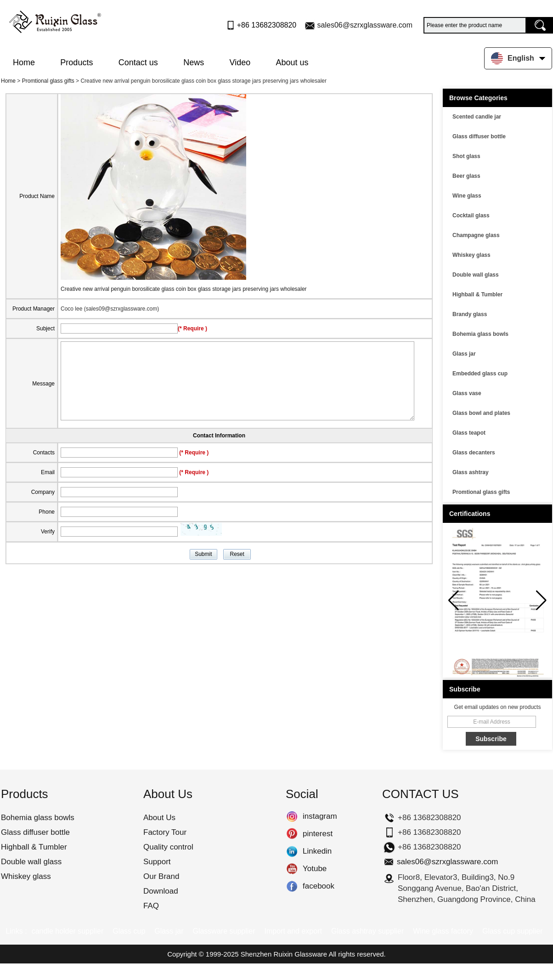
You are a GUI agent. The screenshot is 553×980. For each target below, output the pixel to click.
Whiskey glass (471, 255)
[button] (541, 600)
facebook (292, 886)
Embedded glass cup (480, 374)
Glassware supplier (224, 931)
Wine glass (467, 196)
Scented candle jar (477, 117)
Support (157, 862)
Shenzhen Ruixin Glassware (284, 954)
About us (292, 62)
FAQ (151, 906)
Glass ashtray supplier (367, 931)
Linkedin (292, 851)
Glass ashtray (471, 472)
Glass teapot (469, 433)
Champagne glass (476, 235)
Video (240, 62)
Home (24, 62)
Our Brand (161, 876)
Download (161, 891)
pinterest (292, 834)
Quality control (168, 847)
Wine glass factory (443, 931)
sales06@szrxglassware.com (365, 25)
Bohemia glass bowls (480, 334)
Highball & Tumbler (477, 295)
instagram (292, 816)
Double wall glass (476, 275)
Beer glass (466, 176)
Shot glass (466, 156)
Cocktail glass (471, 215)
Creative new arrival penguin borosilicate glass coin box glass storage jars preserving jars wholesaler (184, 289)
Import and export (293, 931)
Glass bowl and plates (481, 413)
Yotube (292, 869)
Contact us (138, 62)
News (194, 62)
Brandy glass (470, 314)
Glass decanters (474, 453)
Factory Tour (165, 832)
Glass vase (467, 393)
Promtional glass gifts (48, 81)
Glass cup (129, 931)
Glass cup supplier (513, 931)
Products (76, 62)
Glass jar (464, 354)
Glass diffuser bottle (479, 136)
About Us (159, 818)
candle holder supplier (68, 931)
